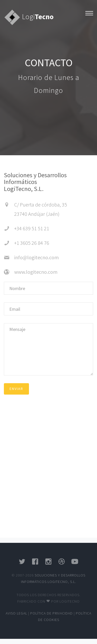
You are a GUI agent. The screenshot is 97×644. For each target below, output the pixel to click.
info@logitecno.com (36, 257)
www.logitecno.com (36, 272)
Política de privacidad (51, 613)
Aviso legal (16, 613)
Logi (38, 17)
